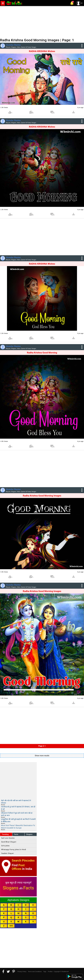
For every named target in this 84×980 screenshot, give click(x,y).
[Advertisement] (42, 22)
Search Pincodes (23, 861)
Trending (5, 834)
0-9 (11, 926)
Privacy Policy (22, 972)
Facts (16, 834)
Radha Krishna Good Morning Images (42, 496)
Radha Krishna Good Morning (42, 353)
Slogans (29, 834)
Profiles (50, 972)
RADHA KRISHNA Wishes (42, 51)
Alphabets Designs (18, 900)
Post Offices (18, 867)
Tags (45, 972)
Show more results (42, 756)
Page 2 (42, 746)
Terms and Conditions (35, 972)
